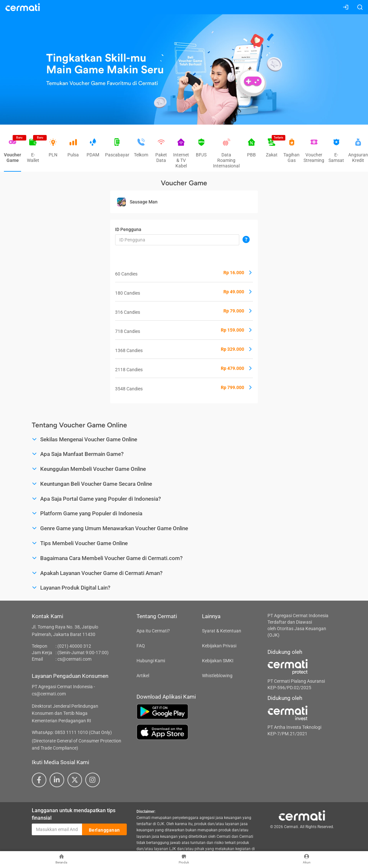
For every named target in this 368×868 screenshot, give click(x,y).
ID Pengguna (128, 229)
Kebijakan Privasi (219, 646)
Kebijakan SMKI (218, 661)
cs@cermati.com (74, 659)
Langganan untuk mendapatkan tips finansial (74, 814)
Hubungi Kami (151, 661)
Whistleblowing (217, 676)
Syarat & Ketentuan (222, 631)
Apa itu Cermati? (153, 631)
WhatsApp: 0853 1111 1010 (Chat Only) (72, 732)
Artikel (143, 676)
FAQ (141, 646)
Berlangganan (104, 830)
